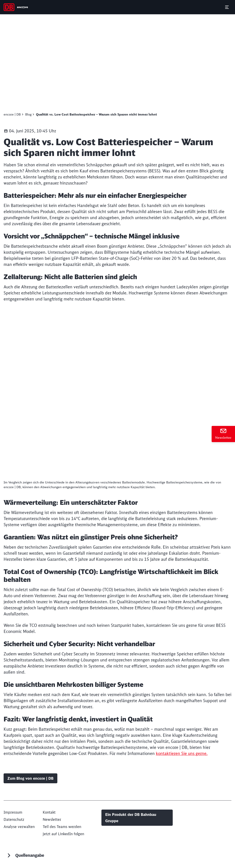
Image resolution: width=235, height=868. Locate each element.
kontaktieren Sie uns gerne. (182, 753)
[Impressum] (13, 812)
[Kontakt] (49, 812)
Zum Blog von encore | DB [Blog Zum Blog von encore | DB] (30, 778)
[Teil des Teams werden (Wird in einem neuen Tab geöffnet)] (62, 827)
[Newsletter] (223, 434)
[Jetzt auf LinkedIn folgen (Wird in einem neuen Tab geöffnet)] (63, 834)
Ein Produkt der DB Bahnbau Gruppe (131, 818)
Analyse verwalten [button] (19, 827)
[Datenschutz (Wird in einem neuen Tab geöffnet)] (14, 819)
